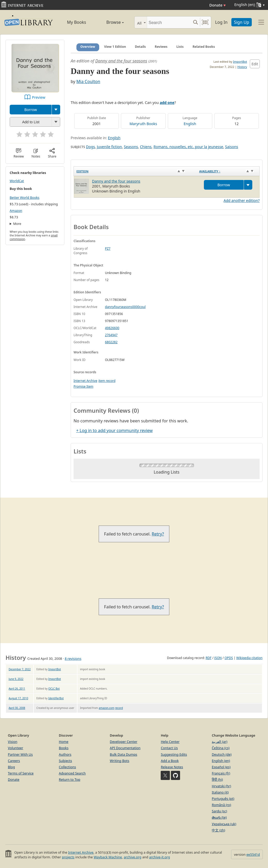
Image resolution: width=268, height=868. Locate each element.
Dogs (91, 147)
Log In (221, 22)
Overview (88, 47)
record (119, 708)
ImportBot (240, 62)
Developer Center (124, 742)
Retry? (158, 534)
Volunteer (16, 748)
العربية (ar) (219, 742)
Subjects (65, 761)
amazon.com (107, 708)
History (242, 67)
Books (64, 748)
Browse (110, 22)
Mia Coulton (88, 81)
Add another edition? (242, 200)
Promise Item (83, 386)
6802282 (111, 342)
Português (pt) (223, 799)
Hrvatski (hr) (221, 786)
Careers (14, 761)
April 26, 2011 (17, 689)
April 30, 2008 (17, 708)
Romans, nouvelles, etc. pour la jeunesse (188, 147)
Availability (210, 171)
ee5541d (253, 854)
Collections (68, 767)
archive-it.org (160, 857)
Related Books (204, 47)
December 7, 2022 (20, 669)
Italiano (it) (220, 792)
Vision (13, 742)
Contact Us (169, 748)
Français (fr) (221, 773)
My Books (77, 22)
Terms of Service (21, 773)
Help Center (170, 742)
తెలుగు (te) (219, 817)
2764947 (111, 335)
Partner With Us (20, 754)
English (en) (221, 761)
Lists (180, 47)
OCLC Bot (54, 689)
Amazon (16, 211)
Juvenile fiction (109, 147)
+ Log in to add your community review (114, 430)
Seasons (131, 147)
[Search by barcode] (205, 22)
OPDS (229, 658)
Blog (11, 767)
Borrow (31, 110)
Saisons (232, 147)
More (17, 224)
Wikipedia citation (249, 658)
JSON (218, 658)
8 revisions (73, 659)
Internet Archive (85, 381)
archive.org (133, 857)
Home (64, 742)
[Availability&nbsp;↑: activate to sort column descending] (228, 171)
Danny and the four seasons (121, 61)
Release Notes (172, 767)
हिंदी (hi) (217, 779)
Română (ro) (221, 805)
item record (107, 381)
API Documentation (125, 748)
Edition (82, 171)
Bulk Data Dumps (124, 754)
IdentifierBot (56, 698)
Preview (39, 97)
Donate (218, 5)
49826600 (112, 328)
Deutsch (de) (222, 754)
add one (167, 103)
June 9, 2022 (16, 679)
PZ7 (108, 249)
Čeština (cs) (221, 748)
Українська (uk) (224, 824)
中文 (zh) (218, 830)
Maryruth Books (143, 124)
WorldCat (17, 181)
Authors (65, 754)
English (190, 124)
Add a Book (170, 761)
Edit (255, 64)
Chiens (146, 147)
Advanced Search (72, 773)
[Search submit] (195, 22)
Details (141, 47)
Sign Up (242, 22)
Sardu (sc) (219, 811)
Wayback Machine (108, 857)
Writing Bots (120, 761)
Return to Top (70, 779)
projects (68, 857)
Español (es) (221, 767)
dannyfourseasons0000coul (125, 307)
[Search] (169, 22)
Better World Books (25, 198)
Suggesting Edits (174, 754)
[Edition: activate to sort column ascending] (135, 171)
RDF (209, 658)
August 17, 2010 (18, 698)
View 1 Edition (115, 47)
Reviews (161, 47)
